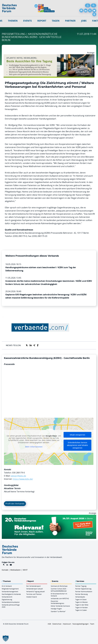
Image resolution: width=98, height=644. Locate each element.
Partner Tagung (81, 586)
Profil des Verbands (15, 504)
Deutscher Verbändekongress (57, 602)
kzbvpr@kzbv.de (18, 476)
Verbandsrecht (7, 597)
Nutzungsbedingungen (81, 624)
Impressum (67, 624)
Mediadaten (16, 570)
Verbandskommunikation (11, 602)
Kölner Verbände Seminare (60, 606)
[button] (6, 638)
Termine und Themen (34, 594)
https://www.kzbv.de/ (23, 479)
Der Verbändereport (33, 586)
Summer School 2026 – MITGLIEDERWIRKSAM (59, 590)
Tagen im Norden (81, 607)
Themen (13, 21)
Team (92, 624)
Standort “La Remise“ (58, 611)
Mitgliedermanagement (10, 589)
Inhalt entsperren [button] (77, 435)
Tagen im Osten (81, 599)
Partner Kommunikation (84, 591)
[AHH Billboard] (49, 56)
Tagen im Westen (81, 602)
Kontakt (5, 570)
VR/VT (25, 570)
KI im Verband (7, 586)
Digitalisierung (7, 599)
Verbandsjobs (80, 597)
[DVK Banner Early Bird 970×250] (49, 516)
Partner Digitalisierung (83, 589)
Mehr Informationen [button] (34, 447)
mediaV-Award (32, 597)
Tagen (56, 21)
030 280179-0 (18, 473)
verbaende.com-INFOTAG (60, 598)
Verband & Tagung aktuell (35, 591)
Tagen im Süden (81, 610)
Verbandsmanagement (10, 591)
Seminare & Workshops (59, 586)
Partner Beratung (81, 594)
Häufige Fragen (56, 609)
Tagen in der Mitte (82, 605)
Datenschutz (57, 624)
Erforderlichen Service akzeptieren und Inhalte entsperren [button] (77, 445)
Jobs (84, 21)
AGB (49, 624)
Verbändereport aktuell (35, 589)
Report (42, 21)
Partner (70, 21)
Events (27, 21)
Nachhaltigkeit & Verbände (11, 594)
